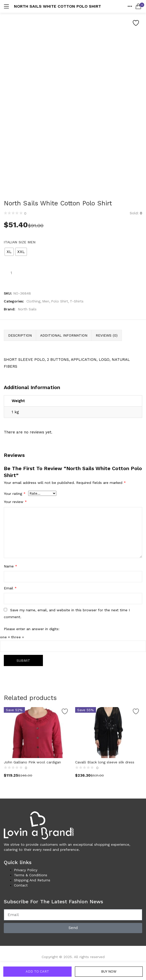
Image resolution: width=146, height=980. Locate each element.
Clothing (33, 301)
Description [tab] (20, 335)
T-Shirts (77, 301)
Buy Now (109, 971)
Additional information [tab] (64, 335)
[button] (138, 6)
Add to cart (37, 971)
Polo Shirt (60, 301)
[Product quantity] (11, 273)
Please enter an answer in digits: (32, 629)
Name (11, 566)
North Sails (27, 309)
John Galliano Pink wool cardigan (32, 762)
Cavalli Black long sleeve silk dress (105, 762)
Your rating (15, 494)
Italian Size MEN (20, 242)
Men (46, 301)
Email (10, 588)
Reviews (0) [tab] (107, 335)
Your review (15, 502)
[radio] (9, 252)
